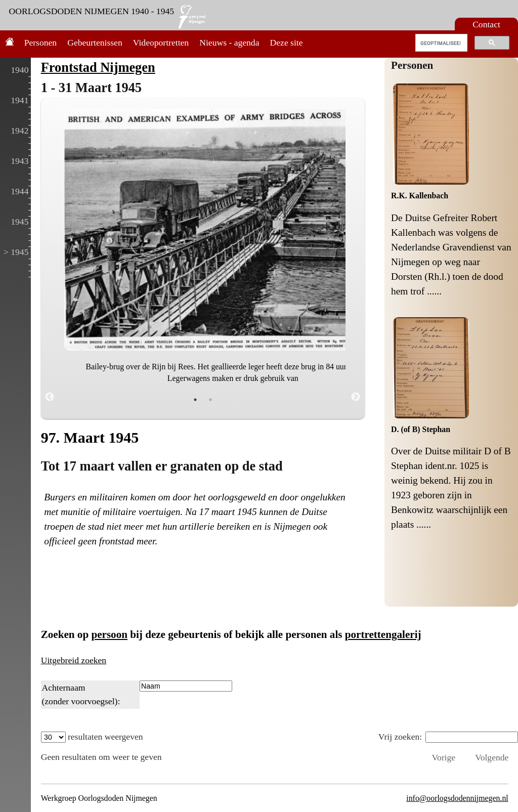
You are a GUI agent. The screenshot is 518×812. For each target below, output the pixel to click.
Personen (41, 42)
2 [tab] (210, 400)
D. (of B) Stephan (421, 429)
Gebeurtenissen (95, 42)
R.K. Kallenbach (420, 196)
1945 (19, 222)
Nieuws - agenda (229, 42)
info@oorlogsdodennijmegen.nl (457, 798)
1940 (19, 70)
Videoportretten (161, 42)
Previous (50, 397)
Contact (486, 24)
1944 (19, 191)
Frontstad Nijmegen (98, 67)
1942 (19, 131)
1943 (19, 161)
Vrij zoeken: (448, 737)
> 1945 (16, 252)
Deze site (287, 42)
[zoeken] (440, 43)
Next (356, 397)
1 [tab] (195, 400)
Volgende (492, 757)
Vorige (443, 757)
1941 (19, 100)
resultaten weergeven (92, 737)
